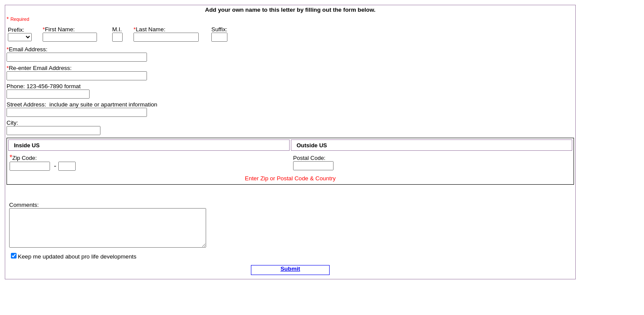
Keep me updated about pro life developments (77, 257)
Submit (290, 269)
